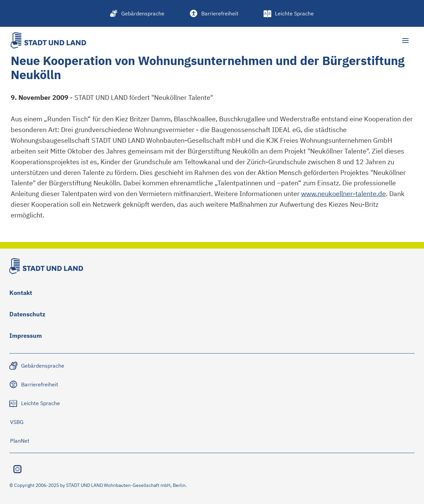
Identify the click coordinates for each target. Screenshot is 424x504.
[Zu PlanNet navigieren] (20, 441)
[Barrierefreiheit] (215, 13)
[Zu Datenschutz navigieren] (27, 316)
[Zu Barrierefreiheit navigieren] (34, 384)
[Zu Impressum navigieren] (26, 337)
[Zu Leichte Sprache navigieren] (35, 403)
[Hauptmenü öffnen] (405, 41)
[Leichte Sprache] (289, 13)
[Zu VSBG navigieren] (17, 422)
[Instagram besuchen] (17, 469)
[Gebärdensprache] (137, 13)
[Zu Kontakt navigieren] (21, 294)
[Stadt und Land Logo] (48, 40)
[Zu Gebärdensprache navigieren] (37, 366)
